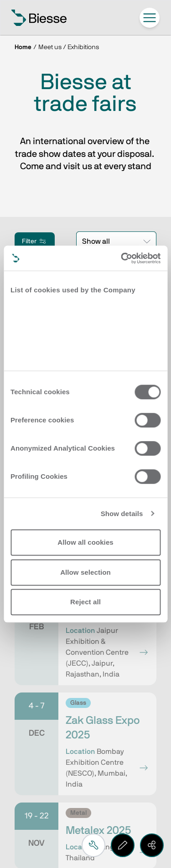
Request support (60, 677)
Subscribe (49, 568)
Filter (35, 241)
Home (23, 47)
